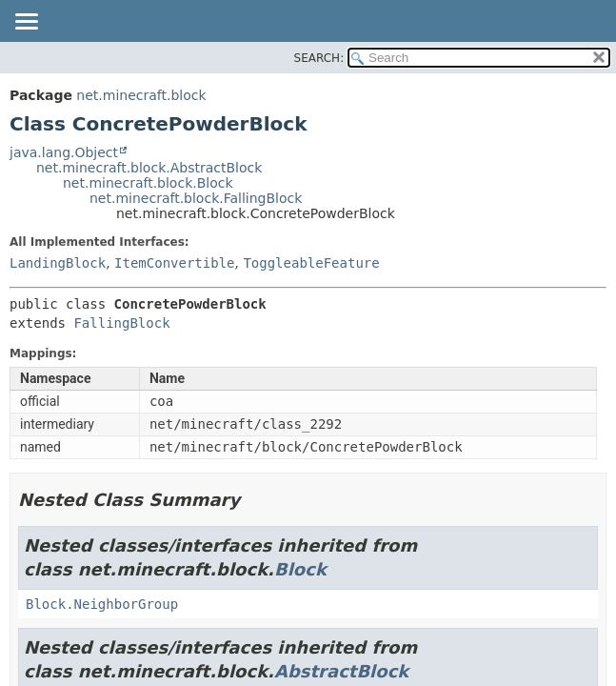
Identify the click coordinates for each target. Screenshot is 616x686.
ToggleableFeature (311, 263)
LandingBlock (58, 263)
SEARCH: (319, 58)
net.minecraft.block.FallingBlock (196, 198)
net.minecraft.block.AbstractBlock (149, 168)
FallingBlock (121, 323)
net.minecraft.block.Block (148, 183)
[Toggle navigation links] (26, 23)
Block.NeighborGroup (102, 604)
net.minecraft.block (141, 95)
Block (300, 569)
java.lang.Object (64, 152)
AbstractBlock (341, 671)
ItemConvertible (174, 263)
